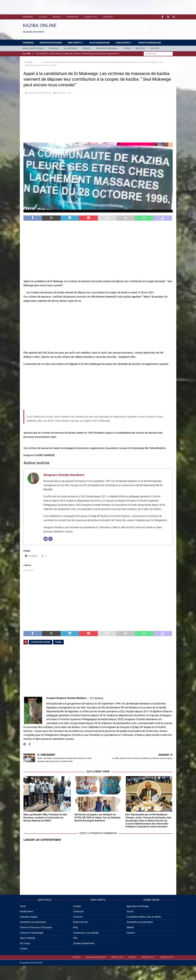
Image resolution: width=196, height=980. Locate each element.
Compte (77, 906)
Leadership (108, 17)
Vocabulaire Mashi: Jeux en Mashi (144, 917)
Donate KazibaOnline (150, 43)
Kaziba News (28, 17)
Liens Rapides (123, 43)
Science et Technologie (32, 933)
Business (87, 48)
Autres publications (41, 642)
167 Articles (97, 698)
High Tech (155, 48)
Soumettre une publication (33, 922)
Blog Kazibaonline (100, 43)
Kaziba (58, 642)
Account (77, 957)
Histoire (131, 933)
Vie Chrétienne (70, 48)
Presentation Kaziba (51, 43)
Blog (75, 927)
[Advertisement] (57, 7)
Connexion (78, 911)
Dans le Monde (28, 938)
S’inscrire (78, 917)
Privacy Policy (148, 957)
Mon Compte (74, 43)
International (72, 17)
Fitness (127, 48)
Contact (24, 949)
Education (54, 48)
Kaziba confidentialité (96, 957)
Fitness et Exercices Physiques (36, 927)
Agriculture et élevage (33, 48)
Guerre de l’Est (91, 17)
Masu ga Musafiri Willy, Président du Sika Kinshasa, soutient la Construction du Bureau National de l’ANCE (45, 818)
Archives (57, 17)
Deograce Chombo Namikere (39, 93)
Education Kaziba (29, 917)
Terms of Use (117, 957)
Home (23, 906)
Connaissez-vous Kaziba (86, 933)
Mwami (130, 927)
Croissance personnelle (107, 48)
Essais (130, 911)
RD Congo (43, 17)
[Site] (50, 539)
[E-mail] (46, 539)
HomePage (28, 43)
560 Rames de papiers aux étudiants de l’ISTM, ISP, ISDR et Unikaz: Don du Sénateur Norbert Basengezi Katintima (97, 818)
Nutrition (141, 48)
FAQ (75, 938)
